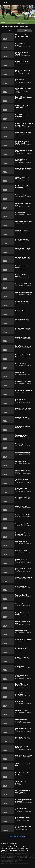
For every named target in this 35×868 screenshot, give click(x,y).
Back (4, 2)
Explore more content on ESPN (17, 837)
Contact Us (4, 850)
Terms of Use (5, 843)
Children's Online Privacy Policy (10, 847)
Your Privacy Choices (23, 849)
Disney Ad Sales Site (14, 850)
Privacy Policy (13, 843)
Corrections (4, 852)
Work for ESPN (25, 850)
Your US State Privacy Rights (9, 845)
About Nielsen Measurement (9, 849)
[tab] (10, 31)
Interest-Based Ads (24, 847)
